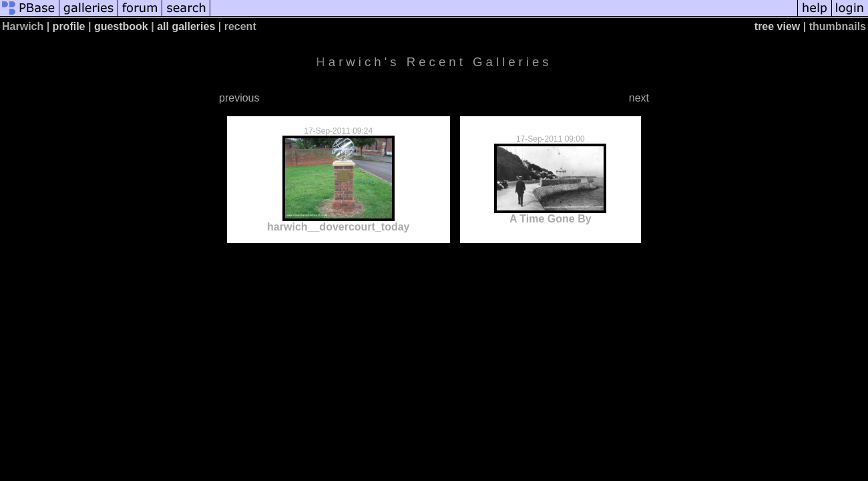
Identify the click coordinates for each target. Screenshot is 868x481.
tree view (777, 26)
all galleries (186, 26)
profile (69, 26)
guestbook (121, 26)
